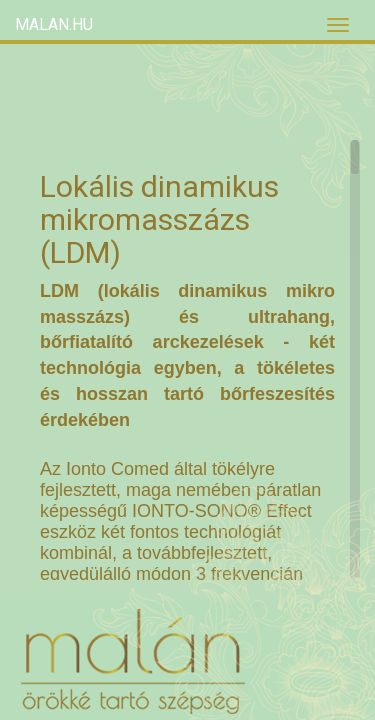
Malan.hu (54, 24)
